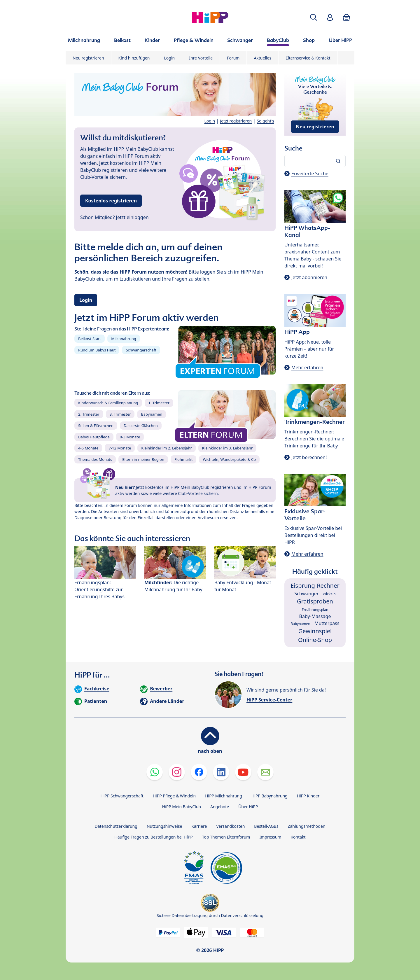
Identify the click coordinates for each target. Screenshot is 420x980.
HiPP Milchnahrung (224, 796)
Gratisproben (315, 601)
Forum (233, 58)
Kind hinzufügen (134, 58)
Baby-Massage (315, 616)
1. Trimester (159, 403)
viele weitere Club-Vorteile (178, 493)
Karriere (199, 826)
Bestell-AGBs (266, 826)
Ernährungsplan (315, 610)
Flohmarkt (183, 459)
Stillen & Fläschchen (96, 426)
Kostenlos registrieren (111, 201)
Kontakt (298, 837)
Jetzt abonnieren (309, 277)
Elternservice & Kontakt (308, 58)
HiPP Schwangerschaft (122, 796)
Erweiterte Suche (310, 174)
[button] (314, 17)
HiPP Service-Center (269, 700)
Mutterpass (327, 623)
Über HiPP (248, 807)
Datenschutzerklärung (116, 826)
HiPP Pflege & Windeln (174, 796)
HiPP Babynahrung (269, 796)
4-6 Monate (88, 448)
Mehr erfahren (307, 367)
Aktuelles (262, 58)
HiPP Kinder (308, 796)
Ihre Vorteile (201, 58)
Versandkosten (230, 826)
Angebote (220, 807)
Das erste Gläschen (141, 426)
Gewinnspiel (315, 631)
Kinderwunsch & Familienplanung (108, 403)
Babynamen (152, 414)
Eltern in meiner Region (143, 459)
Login (170, 58)
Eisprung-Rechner (315, 586)
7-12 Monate (120, 448)
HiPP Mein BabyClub (182, 807)
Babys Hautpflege (94, 437)
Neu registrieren (88, 58)
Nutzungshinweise (164, 826)
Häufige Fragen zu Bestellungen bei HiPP (153, 837)
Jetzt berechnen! (309, 457)
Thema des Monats (95, 459)
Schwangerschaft (141, 350)
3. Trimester (120, 414)
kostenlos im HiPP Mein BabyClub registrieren (189, 487)
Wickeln (329, 594)
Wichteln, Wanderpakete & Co (229, 459)
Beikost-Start (90, 339)
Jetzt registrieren (236, 121)
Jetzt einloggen (132, 217)
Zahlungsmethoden (306, 826)
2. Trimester (89, 414)
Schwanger (306, 594)
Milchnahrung (124, 339)
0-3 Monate (130, 437)
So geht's (265, 121)
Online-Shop (315, 640)
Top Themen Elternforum (226, 837)
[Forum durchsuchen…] (315, 161)
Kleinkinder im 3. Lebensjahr (228, 448)
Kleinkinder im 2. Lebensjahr (167, 448)
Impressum (270, 837)
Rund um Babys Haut (97, 350)
